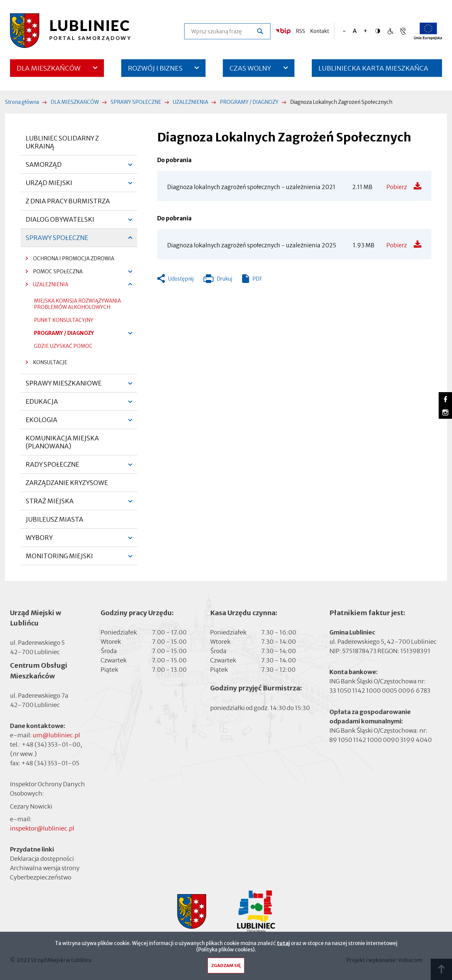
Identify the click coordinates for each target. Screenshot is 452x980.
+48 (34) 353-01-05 (50, 763)
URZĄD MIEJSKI (49, 185)
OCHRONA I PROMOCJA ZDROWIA (74, 258)
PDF (257, 279)
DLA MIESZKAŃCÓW (49, 68)
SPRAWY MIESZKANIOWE (64, 386)
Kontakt (320, 31)
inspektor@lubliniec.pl (42, 828)
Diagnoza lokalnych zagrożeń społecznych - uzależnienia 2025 (252, 245)
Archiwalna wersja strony (45, 868)
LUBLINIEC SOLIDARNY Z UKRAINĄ (62, 142)
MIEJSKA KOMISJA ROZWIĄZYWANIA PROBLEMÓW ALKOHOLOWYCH (77, 306)
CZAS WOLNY (250, 68)
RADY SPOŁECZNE (52, 467)
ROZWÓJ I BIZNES (155, 68)
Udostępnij (181, 279)
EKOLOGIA (41, 422)
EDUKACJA (42, 404)
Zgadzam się (226, 967)
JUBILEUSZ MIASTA (54, 519)
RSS (300, 31)
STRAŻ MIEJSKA (50, 504)
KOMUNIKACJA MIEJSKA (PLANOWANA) (62, 442)
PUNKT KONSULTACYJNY (64, 322)
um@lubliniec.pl (56, 735)
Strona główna (22, 102)
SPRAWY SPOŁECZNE (136, 102)
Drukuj (218, 280)
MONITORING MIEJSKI (59, 559)
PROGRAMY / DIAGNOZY (249, 102)
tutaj (283, 945)
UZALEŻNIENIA (191, 102)
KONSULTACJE (50, 362)
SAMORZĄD (44, 167)
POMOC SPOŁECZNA (54, 273)
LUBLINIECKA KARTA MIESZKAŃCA (373, 70)
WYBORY (39, 540)
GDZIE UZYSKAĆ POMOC (63, 348)
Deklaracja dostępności (42, 859)
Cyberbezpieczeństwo (41, 877)
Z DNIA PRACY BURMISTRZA (68, 201)
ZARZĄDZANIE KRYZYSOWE (67, 483)
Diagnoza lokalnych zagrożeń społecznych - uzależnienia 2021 (251, 187)
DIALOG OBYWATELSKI (60, 222)
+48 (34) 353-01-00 (51, 744)
